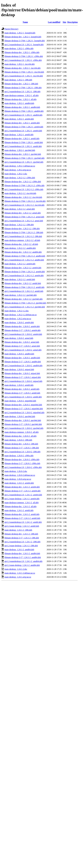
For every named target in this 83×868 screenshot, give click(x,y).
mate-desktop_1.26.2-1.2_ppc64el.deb (21, 295)
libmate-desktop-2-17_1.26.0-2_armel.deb (22, 346)
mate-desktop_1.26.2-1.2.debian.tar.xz (21, 315)
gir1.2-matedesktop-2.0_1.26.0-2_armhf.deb (23, 397)
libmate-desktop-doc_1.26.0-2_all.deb (21, 436)
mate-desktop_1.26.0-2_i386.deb (18, 440)
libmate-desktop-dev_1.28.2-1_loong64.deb (23, 37)
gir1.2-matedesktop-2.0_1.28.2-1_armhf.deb (23, 146)
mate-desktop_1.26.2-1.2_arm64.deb (20, 264)
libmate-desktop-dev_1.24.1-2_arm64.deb (22, 487)
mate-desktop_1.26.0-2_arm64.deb (19, 322)
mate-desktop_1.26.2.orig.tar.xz (18, 319)
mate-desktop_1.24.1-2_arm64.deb (19, 483)
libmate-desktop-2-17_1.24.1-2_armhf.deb (22, 518)
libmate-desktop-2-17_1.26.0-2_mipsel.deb (23, 377)
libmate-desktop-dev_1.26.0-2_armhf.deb (22, 389)
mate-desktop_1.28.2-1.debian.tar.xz (20, 166)
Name (25, 22)
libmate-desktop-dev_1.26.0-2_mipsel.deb (22, 373)
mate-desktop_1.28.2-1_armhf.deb (19, 135)
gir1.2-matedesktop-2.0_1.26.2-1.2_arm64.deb (24, 276)
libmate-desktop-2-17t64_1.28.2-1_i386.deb (23, 88)
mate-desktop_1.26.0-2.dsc (16, 471)
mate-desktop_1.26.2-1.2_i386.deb (19, 225)
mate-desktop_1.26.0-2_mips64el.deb (20, 401)
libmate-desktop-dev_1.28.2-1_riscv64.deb (23, 68)
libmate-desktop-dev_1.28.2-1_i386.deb (21, 84)
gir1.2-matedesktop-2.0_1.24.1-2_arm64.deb (23, 495)
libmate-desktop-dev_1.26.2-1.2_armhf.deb (23, 283)
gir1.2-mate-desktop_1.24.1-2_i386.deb (21, 546)
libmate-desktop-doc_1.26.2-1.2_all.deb (21, 244)
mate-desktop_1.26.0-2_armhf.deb (19, 385)
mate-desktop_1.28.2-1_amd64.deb (19, 103)
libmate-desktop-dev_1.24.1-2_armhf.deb (22, 514)
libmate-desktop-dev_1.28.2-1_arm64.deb (22, 123)
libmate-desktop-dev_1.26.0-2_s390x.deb (22, 460)
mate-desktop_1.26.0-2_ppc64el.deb (20, 416)
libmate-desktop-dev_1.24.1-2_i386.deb (21, 534)
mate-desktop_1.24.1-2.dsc (16, 569)
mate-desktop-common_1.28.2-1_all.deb (22, 95)
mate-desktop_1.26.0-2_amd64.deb (19, 354)
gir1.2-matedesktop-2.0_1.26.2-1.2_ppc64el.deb (25, 307)
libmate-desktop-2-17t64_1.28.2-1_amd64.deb (24, 111)
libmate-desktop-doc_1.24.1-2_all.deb (21, 506)
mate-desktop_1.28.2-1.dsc (16, 174)
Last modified (54, 22)
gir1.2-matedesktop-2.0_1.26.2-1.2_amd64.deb (24, 260)
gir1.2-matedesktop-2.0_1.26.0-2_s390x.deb (23, 467)
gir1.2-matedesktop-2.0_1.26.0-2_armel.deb (23, 350)
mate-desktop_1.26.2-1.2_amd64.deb (20, 248)
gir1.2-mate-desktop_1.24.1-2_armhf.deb (22, 526)
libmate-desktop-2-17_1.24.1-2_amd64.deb (23, 557)
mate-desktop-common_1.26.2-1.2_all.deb (22, 240)
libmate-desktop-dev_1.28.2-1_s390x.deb (22, 52)
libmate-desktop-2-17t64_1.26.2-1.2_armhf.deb (25, 287)
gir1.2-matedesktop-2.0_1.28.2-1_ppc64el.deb (24, 162)
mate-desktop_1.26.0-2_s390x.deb (19, 456)
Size (64, 22)
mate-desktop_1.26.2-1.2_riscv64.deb (20, 193)
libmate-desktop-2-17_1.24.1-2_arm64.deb (23, 491)
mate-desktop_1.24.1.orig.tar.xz (18, 577)
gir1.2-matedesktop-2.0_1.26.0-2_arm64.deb (23, 334)
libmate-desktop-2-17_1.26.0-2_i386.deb (22, 448)
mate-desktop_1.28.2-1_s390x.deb (19, 48)
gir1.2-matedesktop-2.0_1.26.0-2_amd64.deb (23, 366)
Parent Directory (12, 29)
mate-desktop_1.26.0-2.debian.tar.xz (20, 475)
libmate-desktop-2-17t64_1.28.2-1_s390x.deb (24, 56)
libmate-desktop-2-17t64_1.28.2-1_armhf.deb (24, 142)
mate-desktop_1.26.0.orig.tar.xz (18, 479)
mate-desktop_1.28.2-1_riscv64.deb (20, 64)
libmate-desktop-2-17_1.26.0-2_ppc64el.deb (23, 424)
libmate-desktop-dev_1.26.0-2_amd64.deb (22, 358)
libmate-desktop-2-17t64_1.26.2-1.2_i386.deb (24, 232)
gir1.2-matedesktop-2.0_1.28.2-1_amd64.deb (23, 115)
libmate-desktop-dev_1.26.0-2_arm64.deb (22, 326)
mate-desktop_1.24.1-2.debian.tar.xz (20, 573)
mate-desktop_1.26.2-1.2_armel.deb (20, 209)
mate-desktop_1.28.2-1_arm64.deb (19, 119)
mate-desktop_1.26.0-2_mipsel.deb (19, 369)
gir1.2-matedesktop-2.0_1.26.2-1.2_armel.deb (24, 221)
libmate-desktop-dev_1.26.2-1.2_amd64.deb (23, 252)
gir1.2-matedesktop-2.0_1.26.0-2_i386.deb (22, 452)
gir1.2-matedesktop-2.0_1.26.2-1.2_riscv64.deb (25, 205)
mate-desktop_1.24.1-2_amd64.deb (19, 550)
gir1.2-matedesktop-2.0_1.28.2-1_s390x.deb (23, 60)
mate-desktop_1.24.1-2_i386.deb (18, 530)
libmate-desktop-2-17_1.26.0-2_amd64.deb (23, 362)
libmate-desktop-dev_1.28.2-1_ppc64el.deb (23, 154)
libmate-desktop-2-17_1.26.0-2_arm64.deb (23, 330)
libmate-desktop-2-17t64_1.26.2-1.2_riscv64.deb (25, 201)
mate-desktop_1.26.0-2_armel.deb (19, 338)
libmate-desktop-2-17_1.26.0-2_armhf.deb (22, 393)
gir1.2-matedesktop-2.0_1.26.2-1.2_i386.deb (23, 236)
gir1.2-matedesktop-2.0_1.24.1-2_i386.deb (22, 542)
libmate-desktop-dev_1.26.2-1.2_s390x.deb (23, 182)
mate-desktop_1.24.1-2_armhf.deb (19, 510)
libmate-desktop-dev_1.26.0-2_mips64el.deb (23, 405)
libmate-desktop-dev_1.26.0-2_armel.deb (22, 342)
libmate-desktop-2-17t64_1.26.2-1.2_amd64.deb (25, 256)
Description (72, 22)
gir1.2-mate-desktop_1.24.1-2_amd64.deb (22, 565)
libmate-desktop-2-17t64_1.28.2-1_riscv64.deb (24, 72)
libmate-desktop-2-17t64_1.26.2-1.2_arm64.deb (25, 272)
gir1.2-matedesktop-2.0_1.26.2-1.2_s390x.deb (24, 189)
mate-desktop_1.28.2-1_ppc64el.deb (20, 150)
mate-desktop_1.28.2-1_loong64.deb (20, 33)
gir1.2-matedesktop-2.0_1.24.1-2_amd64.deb (23, 561)
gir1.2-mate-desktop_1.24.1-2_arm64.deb (22, 499)
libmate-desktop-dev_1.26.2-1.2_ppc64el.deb (24, 299)
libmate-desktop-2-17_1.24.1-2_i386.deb (22, 538)
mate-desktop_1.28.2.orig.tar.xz (18, 170)
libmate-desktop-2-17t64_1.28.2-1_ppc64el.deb (25, 158)
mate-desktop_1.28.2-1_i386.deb (18, 80)
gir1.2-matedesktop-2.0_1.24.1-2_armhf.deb (23, 522)
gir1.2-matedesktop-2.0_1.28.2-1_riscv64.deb (24, 76)
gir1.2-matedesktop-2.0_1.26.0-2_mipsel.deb (23, 381)
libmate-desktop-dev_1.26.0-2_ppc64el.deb (23, 420)
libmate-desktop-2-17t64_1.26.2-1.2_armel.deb (24, 217)
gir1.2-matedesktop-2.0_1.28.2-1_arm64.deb (23, 131)
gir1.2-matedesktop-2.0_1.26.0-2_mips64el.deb (24, 413)
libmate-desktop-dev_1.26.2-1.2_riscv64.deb (23, 197)
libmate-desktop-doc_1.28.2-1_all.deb (21, 99)
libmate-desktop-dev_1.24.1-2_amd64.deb (22, 553)
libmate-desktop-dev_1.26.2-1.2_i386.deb (22, 229)
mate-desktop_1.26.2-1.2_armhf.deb (20, 279)
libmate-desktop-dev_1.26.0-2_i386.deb (21, 444)
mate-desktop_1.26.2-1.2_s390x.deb (20, 178)
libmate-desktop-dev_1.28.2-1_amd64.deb (22, 107)
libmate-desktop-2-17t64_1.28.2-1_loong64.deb (25, 41)
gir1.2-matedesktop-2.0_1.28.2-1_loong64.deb (24, 45)
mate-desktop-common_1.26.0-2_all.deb (22, 432)
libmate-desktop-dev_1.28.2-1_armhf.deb (22, 139)
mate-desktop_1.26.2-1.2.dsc (17, 311)
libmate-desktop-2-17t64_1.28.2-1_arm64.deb (24, 127)
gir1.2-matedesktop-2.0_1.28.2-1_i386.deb (22, 92)
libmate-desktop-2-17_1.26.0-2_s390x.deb (22, 463)
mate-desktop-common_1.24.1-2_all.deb (22, 503)
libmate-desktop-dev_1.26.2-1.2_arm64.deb (23, 268)
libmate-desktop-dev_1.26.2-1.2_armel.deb (23, 213)
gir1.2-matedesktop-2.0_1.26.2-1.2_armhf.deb (24, 291)
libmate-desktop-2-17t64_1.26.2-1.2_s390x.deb (25, 185)
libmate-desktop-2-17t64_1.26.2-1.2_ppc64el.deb (25, 303)
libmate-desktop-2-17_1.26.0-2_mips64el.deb (24, 409)
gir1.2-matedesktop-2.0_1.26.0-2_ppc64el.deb (24, 428)
